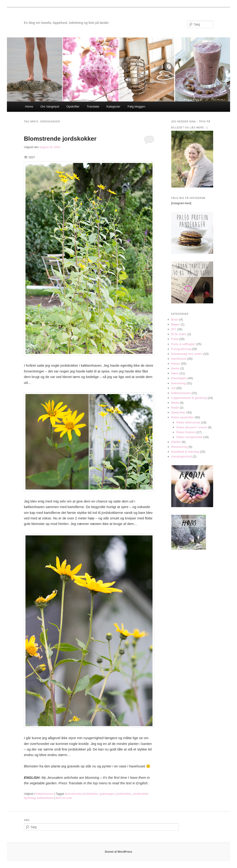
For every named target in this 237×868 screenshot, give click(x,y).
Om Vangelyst (50, 107)
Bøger (176, 324)
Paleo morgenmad (189, 437)
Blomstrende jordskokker (60, 139)
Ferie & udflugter (183, 344)
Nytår (175, 408)
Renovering (180, 447)
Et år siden (179, 334)
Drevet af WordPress (118, 852)
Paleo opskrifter (183, 417)
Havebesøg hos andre (187, 354)
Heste (175, 368)
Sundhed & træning (185, 452)
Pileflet (176, 442)
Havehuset (179, 359)
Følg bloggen (136, 107)
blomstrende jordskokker (81, 794)
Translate (93, 107)
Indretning (179, 383)
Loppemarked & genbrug (189, 398)
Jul (173, 388)
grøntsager (107, 794)
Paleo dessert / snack (192, 427)
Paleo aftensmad (188, 422)
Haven (176, 364)
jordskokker (124, 794)
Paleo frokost (186, 432)
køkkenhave (45, 798)
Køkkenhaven (44, 794)
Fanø (175, 339)
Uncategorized (182, 456)
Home (29, 107)
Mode (175, 403)
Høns (175, 373)
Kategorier (113, 107)
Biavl (175, 320)
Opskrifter (73, 107)
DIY (174, 329)
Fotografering (181, 349)
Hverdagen (179, 378)
